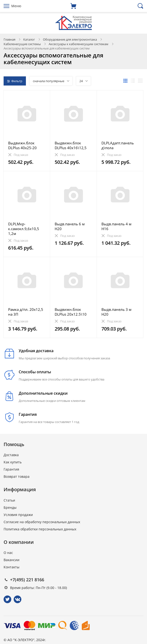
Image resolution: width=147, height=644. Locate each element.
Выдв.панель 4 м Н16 (116, 226)
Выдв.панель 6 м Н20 (70, 226)
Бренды (10, 507)
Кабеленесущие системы (22, 44)
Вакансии (12, 560)
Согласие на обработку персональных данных (42, 522)
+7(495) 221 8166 (27, 580)
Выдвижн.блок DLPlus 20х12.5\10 (71, 312)
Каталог (29, 39)
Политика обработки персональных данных (40, 529)
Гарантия (11, 469)
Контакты (12, 567)
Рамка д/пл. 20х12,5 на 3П (26, 312)
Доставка (11, 455)
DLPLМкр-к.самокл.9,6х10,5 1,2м (24, 229)
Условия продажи (18, 515)
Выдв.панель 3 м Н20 (116, 312)
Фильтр (15, 81)
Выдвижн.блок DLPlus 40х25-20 (22, 145)
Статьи (9, 500)
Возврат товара (17, 476)
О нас (8, 553)
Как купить (13, 462)
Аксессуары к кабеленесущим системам (79, 44)
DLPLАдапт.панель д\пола (118, 145)
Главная (9, 39)
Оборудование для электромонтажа (70, 39)
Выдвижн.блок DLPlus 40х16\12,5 (71, 145)
